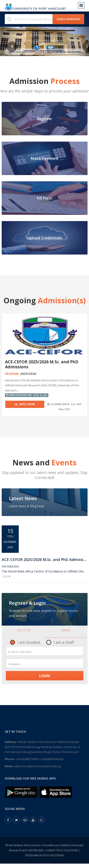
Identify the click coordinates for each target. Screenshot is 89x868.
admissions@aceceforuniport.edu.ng (37, 766)
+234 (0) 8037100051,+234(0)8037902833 (39, 759)
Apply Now (25, 404)
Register (24, 630)
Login (65, 630)
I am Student (29, 642)
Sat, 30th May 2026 (64, 407)
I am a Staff (64, 642)
